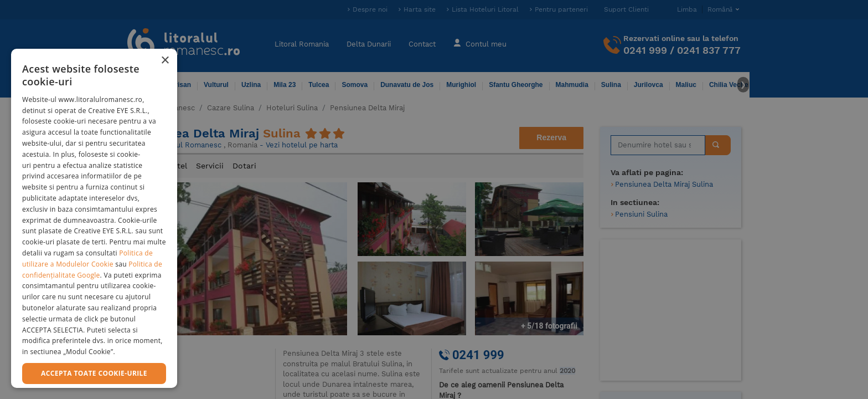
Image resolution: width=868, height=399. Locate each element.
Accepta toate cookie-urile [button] (94, 373)
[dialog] (94, 218)
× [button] (165, 61)
